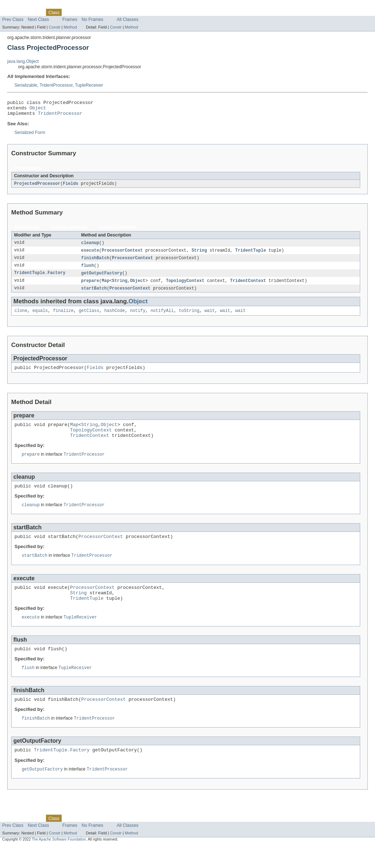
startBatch (94, 294)
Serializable (26, 85)
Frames (70, 19)
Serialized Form (30, 136)
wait (210, 317)
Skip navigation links (20, 6)
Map (105, 286)
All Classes (128, 19)
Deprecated (103, 12)
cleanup (90, 247)
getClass (89, 317)
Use (70, 12)
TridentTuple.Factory (40, 278)
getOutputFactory (102, 278)
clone (21, 317)
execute (90, 255)
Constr (55, 27)
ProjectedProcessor (37, 187)
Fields (71, 187)
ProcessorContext (122, 255)
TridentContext (248, 286)
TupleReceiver (89, 85)
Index (124, 12)
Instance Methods (69, 231)
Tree (83, 12)
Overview (11, 12)
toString (189, 317)
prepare (90, 286)
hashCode (115, 317)
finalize (63, 317)
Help (138, 12)
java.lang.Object (23, 61)
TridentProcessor (56, 85)
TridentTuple (251, 255)
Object (38, 110)
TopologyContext (185, 286)
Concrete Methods (118, 231)
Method (70, 27)
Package (33, 12)
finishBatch (95, 262)
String (199, 255)
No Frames (92, 19)
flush (88, 270)
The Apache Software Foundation (59, 862)
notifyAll (162, 317)
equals (40, 317)
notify (138, 317)
